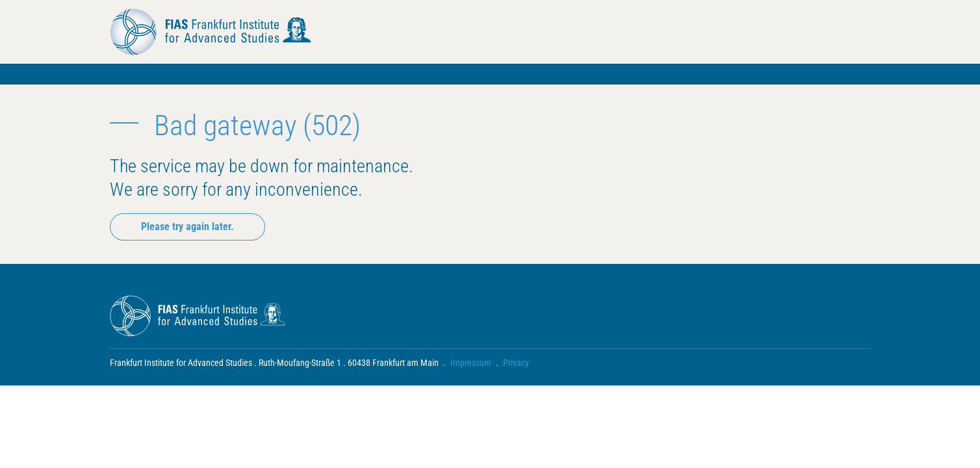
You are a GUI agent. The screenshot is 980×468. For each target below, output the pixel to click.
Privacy (516, 363)
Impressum (471, 363)
